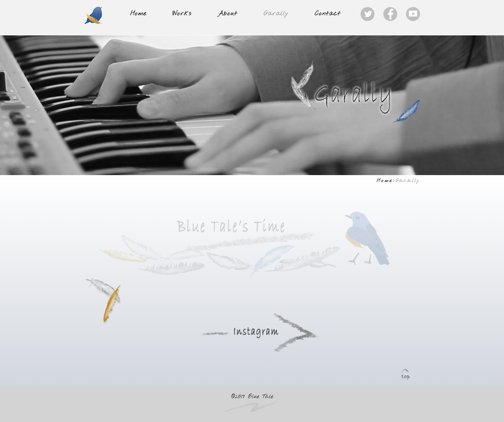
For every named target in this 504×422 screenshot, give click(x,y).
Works (182, 14)
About (227, 14)
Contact (328, 14)
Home (138, 14)
